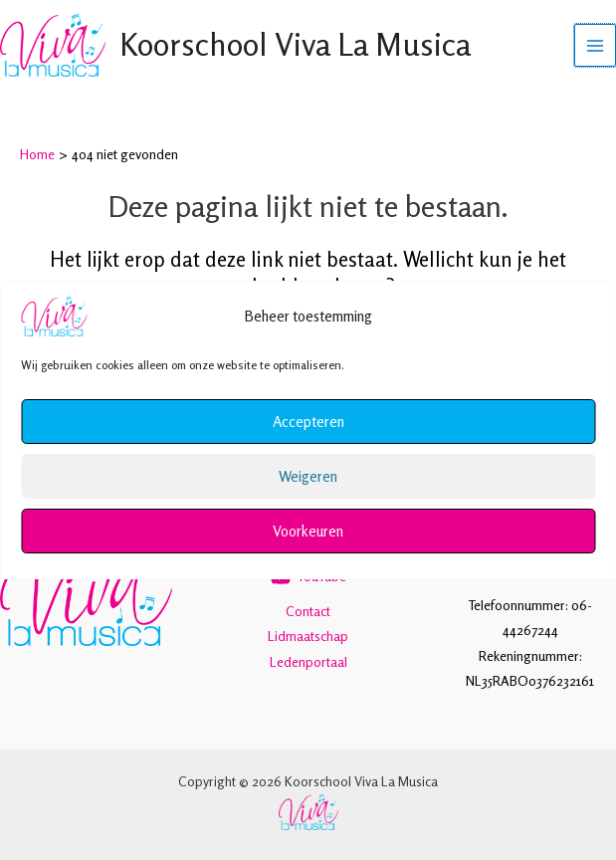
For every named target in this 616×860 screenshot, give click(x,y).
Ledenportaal (308, 662)
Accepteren (308, 422)
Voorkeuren (308, 531)
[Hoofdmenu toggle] (596, 46)
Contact (308, 611)
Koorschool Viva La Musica (297, 45)
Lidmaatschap (308, 636)
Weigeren (308, 476)
